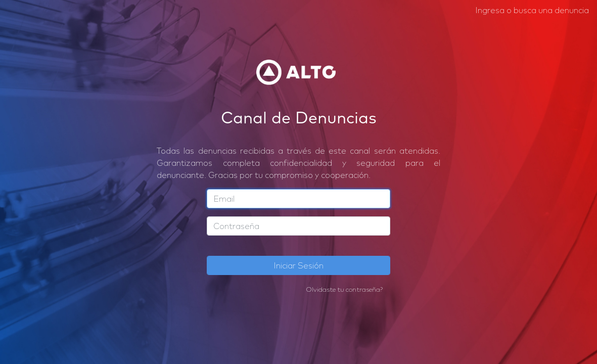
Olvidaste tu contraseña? (344, 289)
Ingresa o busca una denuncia (532, 10)
